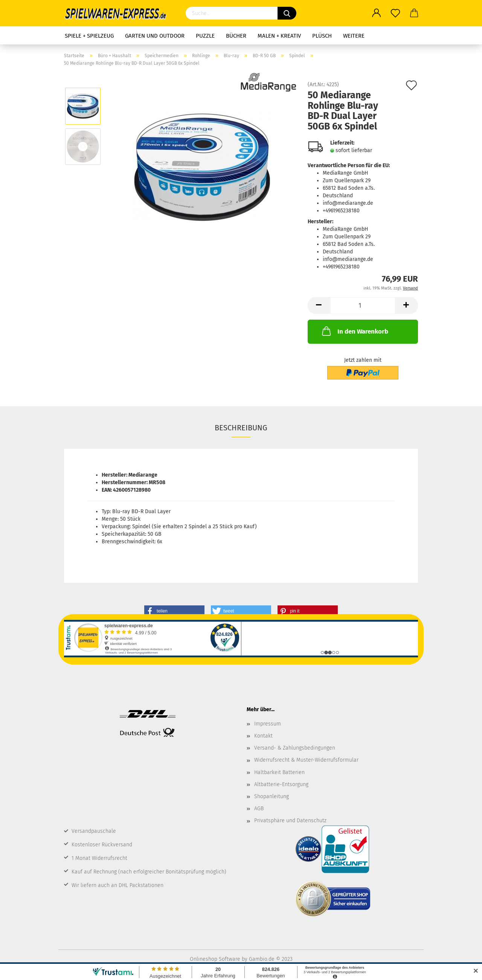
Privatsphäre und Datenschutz (290, 821)
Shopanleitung (272, 796)
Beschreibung (241, 428)
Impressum (268, 724)
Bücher (236, 36)
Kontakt (263, 736)
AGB (259, 809)
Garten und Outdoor (155, 36)
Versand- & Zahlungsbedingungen (295, 748)
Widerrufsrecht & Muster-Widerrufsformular (306, 760)
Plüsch (322, 36)
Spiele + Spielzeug (89, 36)
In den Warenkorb (354, 331)
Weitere (354, 36)
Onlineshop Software (215, 959)
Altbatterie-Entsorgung (281, 784)
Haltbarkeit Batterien (279, 772)
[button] (174, 611)
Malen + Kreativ (279, 36)
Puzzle (205, 36)
